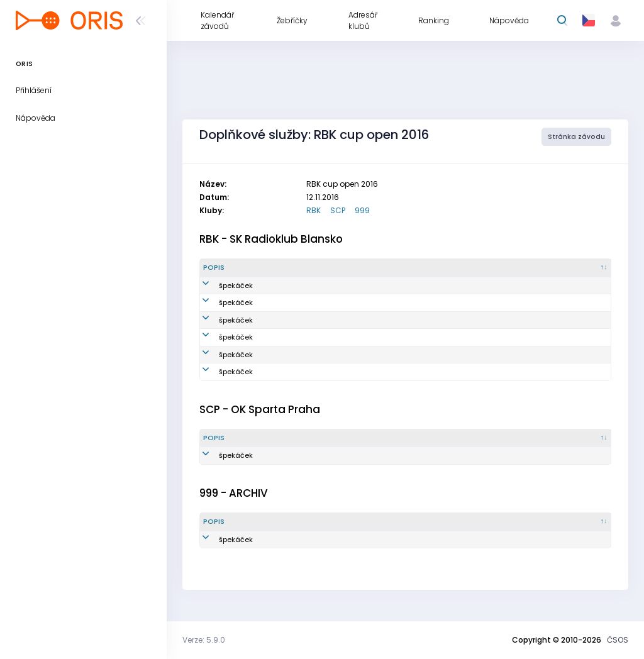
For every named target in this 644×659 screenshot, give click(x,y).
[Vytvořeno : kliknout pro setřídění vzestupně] (476, 268)
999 (362, 210)
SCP (338, 210)
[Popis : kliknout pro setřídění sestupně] (231, 268)
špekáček (220, 285)
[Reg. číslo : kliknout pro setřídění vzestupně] (387, 268)
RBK (314, 210)
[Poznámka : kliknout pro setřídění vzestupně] (567, 268)
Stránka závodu (576, 137)
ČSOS (618, 640)
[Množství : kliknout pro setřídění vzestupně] (303, 268)
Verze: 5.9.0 (204, 640)
